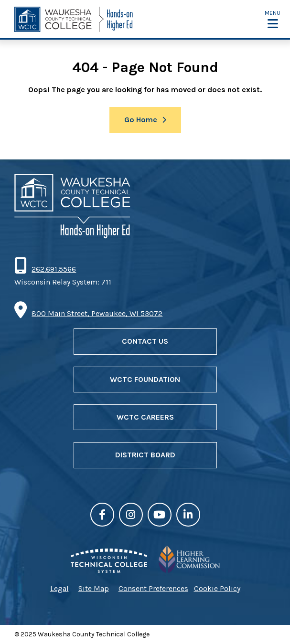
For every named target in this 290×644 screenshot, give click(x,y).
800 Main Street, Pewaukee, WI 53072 (97, 313)
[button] (273, 19)
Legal (59, 588)
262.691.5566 (54, 269)
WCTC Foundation (145, 379)
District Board (145, 455)
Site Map (94, 588)
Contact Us (145, 341)
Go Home (141, 120)
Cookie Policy (217, 588)
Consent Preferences (153, 588)
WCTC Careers (145, 417)
